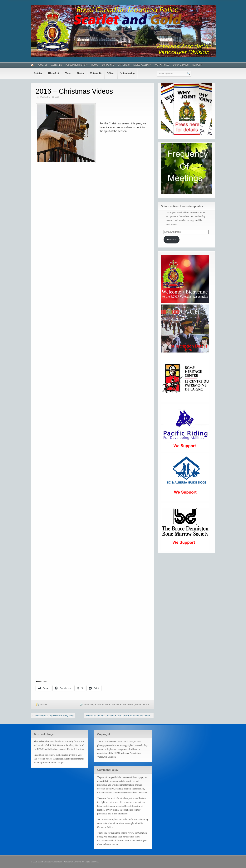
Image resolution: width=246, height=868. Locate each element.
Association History (76, 65)
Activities (57, 65)
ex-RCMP (89, 704)
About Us (43, 65)
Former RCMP (101, 704)
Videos (111, 73)
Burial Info (108, 65)
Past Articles (162, 65)
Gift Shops (124, 65)
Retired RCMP (142, 704)
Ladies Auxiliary (142, 65)
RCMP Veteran (127, 704)
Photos (80, 73)
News (68, 73)
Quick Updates (181, 65)
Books (95, 65)
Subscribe (172, 240)
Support (197, 65)
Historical (53, 73)
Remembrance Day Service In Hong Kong (54, 716)
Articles (38, 73)
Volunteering (128, 73)
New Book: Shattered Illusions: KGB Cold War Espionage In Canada (118, 716)
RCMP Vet (114, 704)
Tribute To (96, 73)
